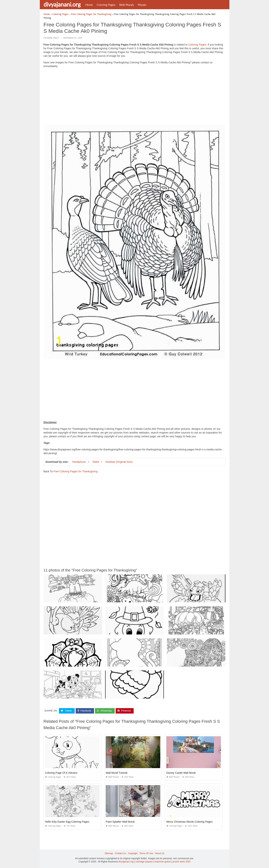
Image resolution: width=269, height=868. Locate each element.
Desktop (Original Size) (119, 462)
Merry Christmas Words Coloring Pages (189, 822)
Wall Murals (127, 5)
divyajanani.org (62, 4)
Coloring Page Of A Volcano (61, 773)
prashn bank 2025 (182, 862)
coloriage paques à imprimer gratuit (153, 862)
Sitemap (109, 853)
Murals (142, 5)
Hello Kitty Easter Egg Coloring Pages (67, 822)
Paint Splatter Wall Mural (120, 822)
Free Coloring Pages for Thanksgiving (76, 471)
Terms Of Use (146, 853)
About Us (160, 853)
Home (89, 5)
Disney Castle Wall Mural (181, 773)
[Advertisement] (135, 97)
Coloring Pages (106, 5)
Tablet (96, 462)
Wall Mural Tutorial (116, 773)
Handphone (79, 462)
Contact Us (120, 853)
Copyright (133, 853)
